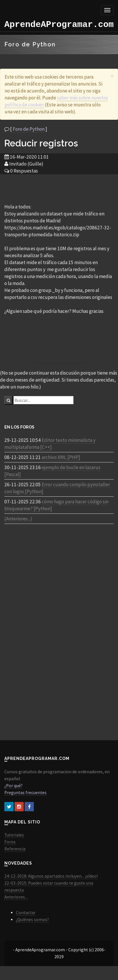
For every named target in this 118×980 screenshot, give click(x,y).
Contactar (26, 913)
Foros (10, 842)
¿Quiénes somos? (32, 920)
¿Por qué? (13, 786)
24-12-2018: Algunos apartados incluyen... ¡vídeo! (51, 876)
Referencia (15, 849)
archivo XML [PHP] (61, 457)
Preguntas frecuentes (25, 793)
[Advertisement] (59, 188)
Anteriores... (16, 897)
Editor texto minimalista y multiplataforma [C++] (50, 444)
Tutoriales (14, 835)
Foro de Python (29, 129)
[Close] (112, 76)
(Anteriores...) (18, 519)
